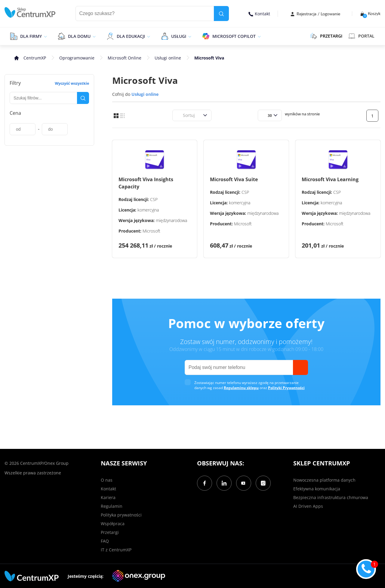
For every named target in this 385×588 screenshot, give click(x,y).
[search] (221, 14)
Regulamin (112, 506)
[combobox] (179, 115)
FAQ (105, 541)
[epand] (45, 36)
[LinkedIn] (224, 483)
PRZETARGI (326, 36)
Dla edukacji (131, 36)
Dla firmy (31, 36)
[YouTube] (244, 483)
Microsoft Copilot (234, 36)
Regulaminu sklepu (241, 388)
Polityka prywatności (121, 515)
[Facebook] (205, 483)
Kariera (108, 497)
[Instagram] (263, 483)
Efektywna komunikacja (317, 489)
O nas (107, 480)
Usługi (179, 36)
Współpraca (113, 524)
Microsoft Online (125, 58)
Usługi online (168, 58)
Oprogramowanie (77, 58)
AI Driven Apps (308, 506)
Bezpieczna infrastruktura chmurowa (331, 497)
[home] (30, 12)
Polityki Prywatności (286, 388)
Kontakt (259, 14)
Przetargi (110, 532)
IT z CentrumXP (116, 550)
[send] (300, 367)
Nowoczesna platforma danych (324, 480)
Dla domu (79, 36)
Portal (361, 36)
